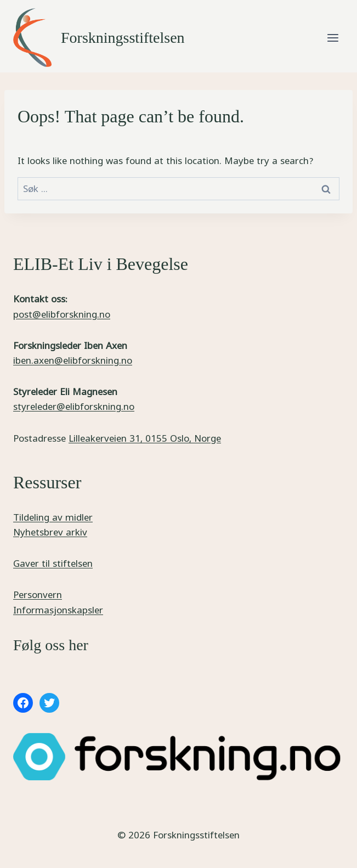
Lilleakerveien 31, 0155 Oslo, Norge (145, 438)
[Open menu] (333, 38)
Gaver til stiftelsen (53, 563)
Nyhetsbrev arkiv (50, 532)
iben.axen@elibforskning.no (73, 360)
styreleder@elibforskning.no (74, 406)
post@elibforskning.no (62, 314)
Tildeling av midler (53, 517)
